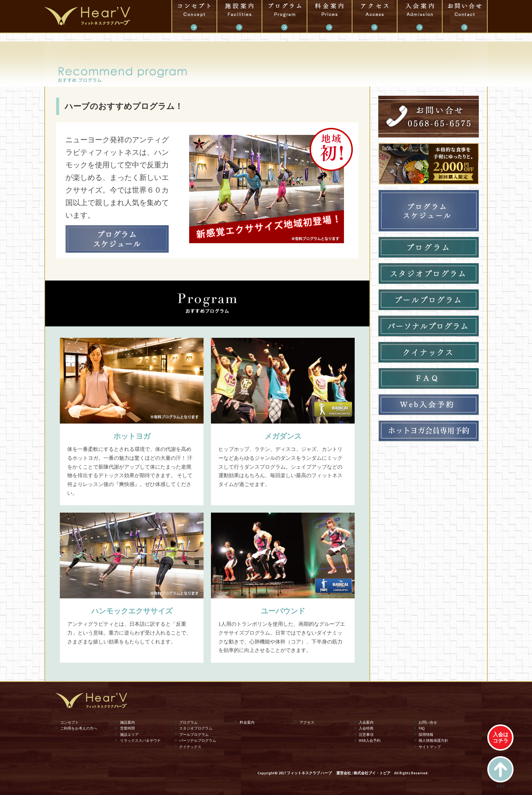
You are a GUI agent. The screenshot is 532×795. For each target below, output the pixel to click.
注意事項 (366, 734)
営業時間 (127, 728)
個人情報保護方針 (433, 740)
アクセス (375, 16)
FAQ (422, 728)
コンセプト (194, 16)
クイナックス (190, 747)
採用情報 (426, 734)
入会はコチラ (501, 738)
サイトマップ (430, 747)
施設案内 (239, 16)
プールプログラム (194, 734)
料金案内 (330, 16)
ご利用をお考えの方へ (79, 728)
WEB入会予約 (370, 740)
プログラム (284, 16)
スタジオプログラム (196, 728)
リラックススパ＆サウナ (140, 740)
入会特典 (366, 728)
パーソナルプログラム (198, 740)
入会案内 (420, 16)
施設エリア (129, 734)
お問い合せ (465, 16)
